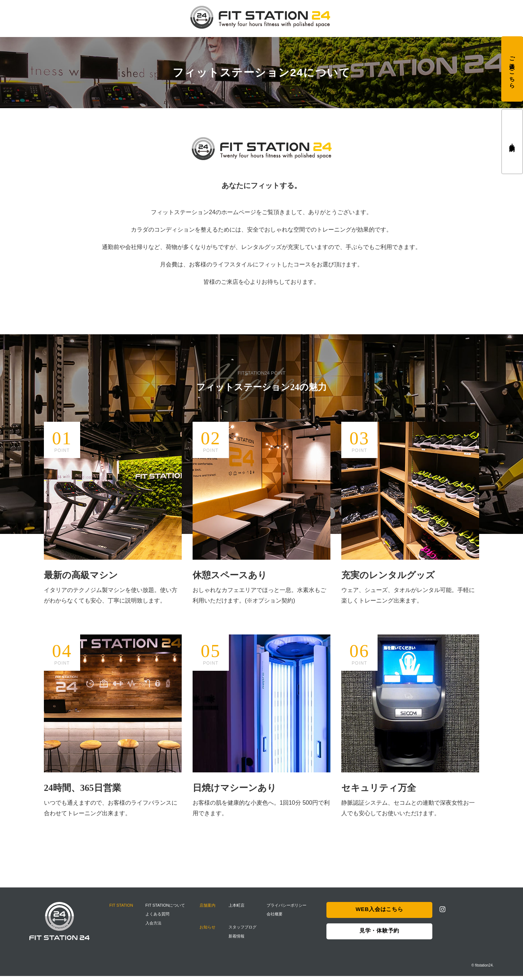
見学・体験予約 (512, 141)
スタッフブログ (244, 931)
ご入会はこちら (512, 69)
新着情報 (238, 940)
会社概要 (275, 918)
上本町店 (238, 909)
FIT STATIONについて (166, 909)
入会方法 (154, 927)
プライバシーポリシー (287, 909)
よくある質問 (158, 918)
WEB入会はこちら (379, 914)
